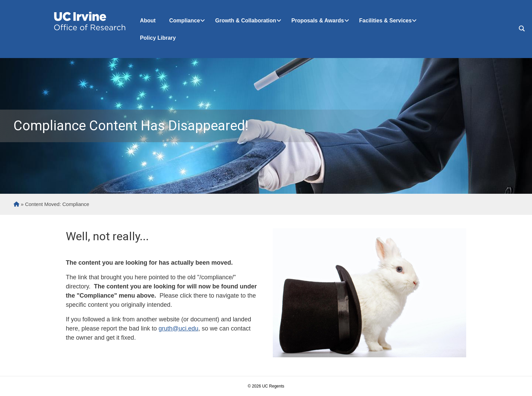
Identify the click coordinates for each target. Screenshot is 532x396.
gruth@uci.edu (178, 328)
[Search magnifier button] (522, 29)
